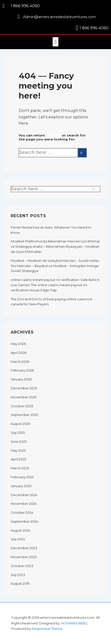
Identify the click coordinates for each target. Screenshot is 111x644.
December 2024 (24, 495)
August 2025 (20, 424)
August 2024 (20, 530)
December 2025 (24, 388)
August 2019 (20, 583)
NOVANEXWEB (73, 623)
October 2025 (22, 406)
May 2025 (18, 450)
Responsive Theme (47, 629)
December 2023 (24, 548)
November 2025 (24, 397)
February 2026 (22, 370)
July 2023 (18, 575)
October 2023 (22, 566)
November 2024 (24, 504)
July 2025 (18, 433)
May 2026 (18, 344)
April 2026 (18, 353)
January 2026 (21, 379)
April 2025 (18, 459)
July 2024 (18, 539)
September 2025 (24, 415)
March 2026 (20, 362)
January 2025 (21, 486)
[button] (55, 42)
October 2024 (22, 512)
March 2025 (20, 468)
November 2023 (24, 557)
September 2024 (24, 521)
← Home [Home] (53, 135)
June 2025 (19, 441)
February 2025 (22, 477)
